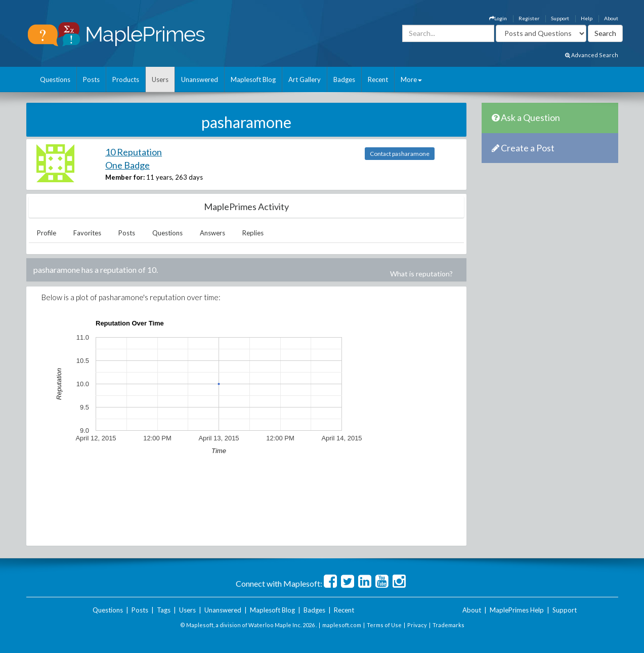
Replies (253, 233)
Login (498, 18)
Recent (378, 79)
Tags (164, 610)
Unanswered (200, 79)
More (411, 79)
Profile (47, 233)
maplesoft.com (342, 625)
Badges (344, 79)
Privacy (417, 625)
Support (560, 18)
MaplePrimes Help (517, 610)
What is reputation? (421, 274)
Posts (91, 79)
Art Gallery (305, 79)
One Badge (127, 165)
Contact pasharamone (400, 154)
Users (160, 79)
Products (126, 79)
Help (587, 18)
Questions (55, 79)
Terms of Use (384, 625)
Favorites (87, 233)
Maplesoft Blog (253, 79)
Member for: (125, 177)
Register (529, 18)
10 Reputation (134, 152)
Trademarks (448, 625)
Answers (212, 233)
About (611, 18)
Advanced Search (592, 55)
